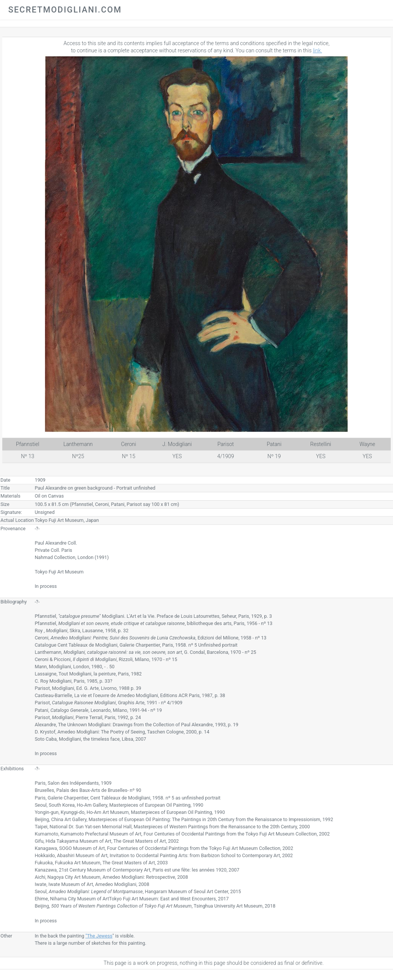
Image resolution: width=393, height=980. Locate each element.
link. (317, 50)
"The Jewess (99, 936)
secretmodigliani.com (65, 10)
